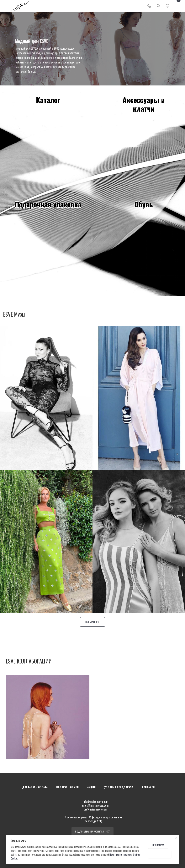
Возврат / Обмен (67, 787)
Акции (91, 787)
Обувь (144, 204)
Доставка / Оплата (35, 787)
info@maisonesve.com (95, 801)
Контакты (149, 787)
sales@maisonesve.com (95, 805)
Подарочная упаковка (48, 204)
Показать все (93, 622)
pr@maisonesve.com (95, 809)
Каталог (48, 100)
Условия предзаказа (119, 787)
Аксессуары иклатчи (144, 104)
